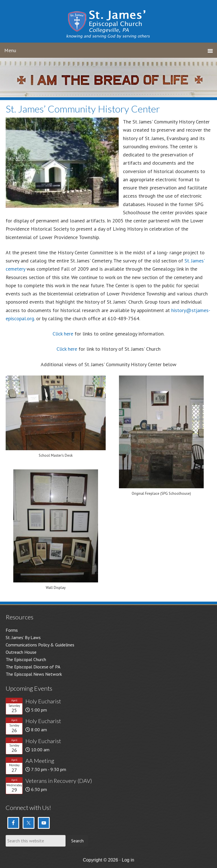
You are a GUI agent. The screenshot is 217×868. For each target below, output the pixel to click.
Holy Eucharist (43, 701)
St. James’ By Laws (23, 637)
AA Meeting (40, 761)
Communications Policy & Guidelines (40, 645)
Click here (63, 334)
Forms (12, 630)
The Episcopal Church (26, 659)
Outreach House (21, 652)
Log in (128, 860)
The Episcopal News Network (34, 674)
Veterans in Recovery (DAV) (59, 781)
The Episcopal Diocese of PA (33, 667)
